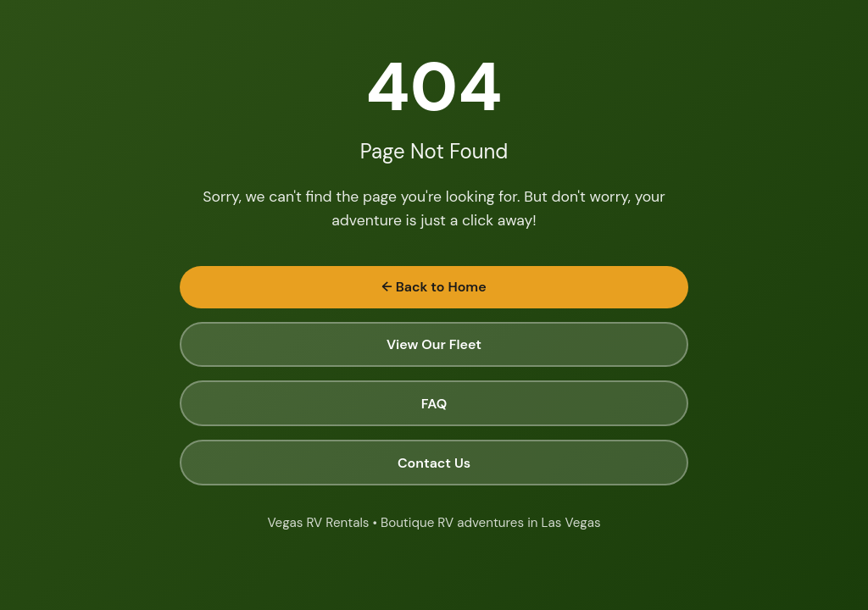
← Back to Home (434, 287)
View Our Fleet (434, 344)
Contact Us (434, 463)
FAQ (434, 404)
